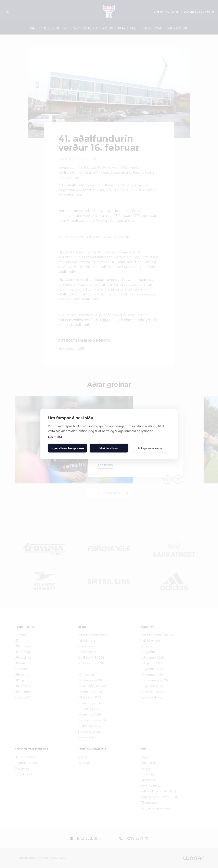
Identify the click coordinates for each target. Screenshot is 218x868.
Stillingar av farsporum (150, 448)
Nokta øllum (109, 448)
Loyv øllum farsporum (67, 448)
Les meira (55, 436)
